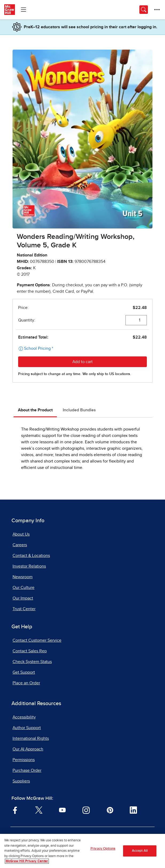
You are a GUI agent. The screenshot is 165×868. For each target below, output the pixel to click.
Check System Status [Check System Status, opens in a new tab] (32, 662)
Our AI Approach (28, 749)
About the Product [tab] (35, 410)
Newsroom (23, 577)
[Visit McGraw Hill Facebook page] (15, 810)
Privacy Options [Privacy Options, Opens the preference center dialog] (103, 849)
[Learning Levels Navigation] (23, 10)
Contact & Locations (31, 556)
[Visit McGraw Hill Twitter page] (39, 810)
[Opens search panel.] (144, 10)
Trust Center (24, 609)
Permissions (24, 760)
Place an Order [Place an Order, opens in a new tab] (26, 683)
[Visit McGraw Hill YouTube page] (62, 810)
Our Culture (23, 588)
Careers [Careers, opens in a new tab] (20, 545)
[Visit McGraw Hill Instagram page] (86, 810)
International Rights (31, 738)
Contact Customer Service (37, 640)
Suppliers (21, 781)
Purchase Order (27, 770)
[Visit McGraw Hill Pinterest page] (110, 810)
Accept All (140, 851)
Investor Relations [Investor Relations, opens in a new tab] (29, 566)
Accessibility (24, 717)
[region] (82, 851)
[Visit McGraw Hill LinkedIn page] (133, 810)
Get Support (24, 672)
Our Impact (23, 598)
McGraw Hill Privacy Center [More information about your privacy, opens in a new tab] (27, 861)
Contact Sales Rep (30, 651)
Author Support (27, 728)
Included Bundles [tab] (79, 410)
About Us (21, 534)
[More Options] (157, 10)
